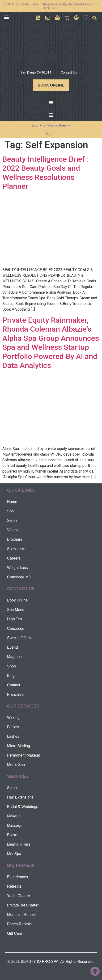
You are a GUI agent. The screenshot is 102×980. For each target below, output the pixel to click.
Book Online (17, 600)
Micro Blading (19, 746)
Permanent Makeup (24, 755)
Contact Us (69, 72)
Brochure (15, 539)
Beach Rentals (19, 924)
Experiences (17, 877)
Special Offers (19, 638)
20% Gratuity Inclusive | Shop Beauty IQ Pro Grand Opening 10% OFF (51, 6)
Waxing (13, 718)
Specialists (16, 549)
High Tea (15, 619)
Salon (12, 521)
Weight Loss (17, 568)
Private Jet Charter (23, 905)
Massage (15, 826)
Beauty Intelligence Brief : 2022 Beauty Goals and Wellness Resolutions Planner (46, 173)
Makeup (14, 816)
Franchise (15, 694)
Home (12, 502)
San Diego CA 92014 (36, 72)
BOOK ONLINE (51, 85)
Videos (13, 530)
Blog (11, 676)
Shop (11, 666)
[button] (6, 17)
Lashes (13, 736)
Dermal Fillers (19, 844)
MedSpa (14, 854)
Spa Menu (16, 610)
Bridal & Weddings (23, 807)
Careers (14, 558)
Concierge (16, 628)
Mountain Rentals (22, 915)
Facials (13, 727)
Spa (10, 511)
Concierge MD (19, 577)
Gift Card (15, 933)
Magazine (15, 657)
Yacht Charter (19, 896)
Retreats (14, 886)
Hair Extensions (20, 797)
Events (13, 647)
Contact (14, 685)
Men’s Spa (16, 765)
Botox (12, 835)
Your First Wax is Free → (51, 125)
